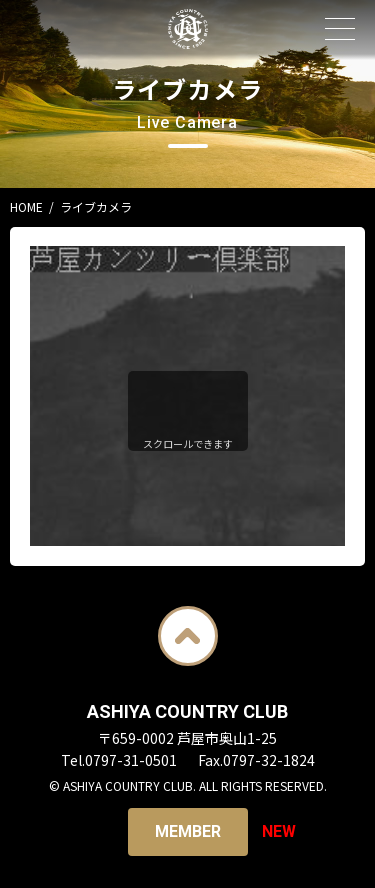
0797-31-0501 (131, 760)
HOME (26, 206)
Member (188, 831)
